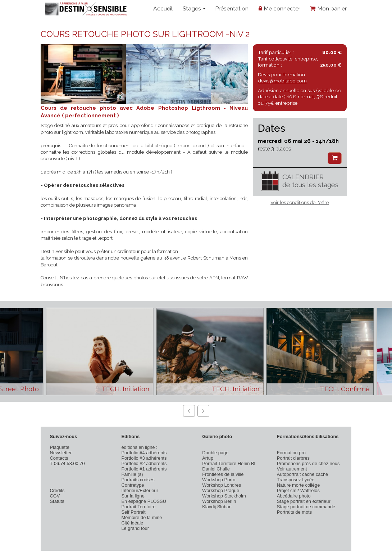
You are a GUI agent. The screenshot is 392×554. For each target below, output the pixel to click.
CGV (55, 496)
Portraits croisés (138, 480)
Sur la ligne (133, 496)
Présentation (232, 8)
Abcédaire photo (294, 496)
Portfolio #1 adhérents (144, 469)
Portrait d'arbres (293, 458)
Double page (215, 453)
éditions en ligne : (139, 447)
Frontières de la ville (223, 474)
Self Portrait (133, 512)
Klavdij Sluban (217, 507)
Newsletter (61, 453)
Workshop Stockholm (224, 496)
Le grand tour (135, 528)
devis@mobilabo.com (282, 81)
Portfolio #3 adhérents (144, 458)
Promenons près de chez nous (308, 463)
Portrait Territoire (138, 507)
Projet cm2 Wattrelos (298, 490)
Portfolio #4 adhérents (144, 453)
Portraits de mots (294, 512)
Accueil (163, 8)
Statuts (57, 501)
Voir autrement (292, 469)
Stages (194, 8)
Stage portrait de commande (306, 507)
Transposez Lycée (296, 480)
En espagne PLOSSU (144, 501)
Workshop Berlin (219, 501)
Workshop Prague (221, 490)
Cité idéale (132, 523)
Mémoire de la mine (142, 517)
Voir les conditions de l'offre (300, 202)
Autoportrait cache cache (302, 474)
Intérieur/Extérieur (140, 490)
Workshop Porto (219, 480)
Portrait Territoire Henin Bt (229, 463)
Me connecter (279, 8)
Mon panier (329, 8)
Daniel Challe (216, 469)
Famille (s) (132, 474)
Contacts (59, 458)
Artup (208, 458)
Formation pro (291, 453)
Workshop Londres (222, 485)
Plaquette (60, 447)
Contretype (133, 485)
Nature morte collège (298, 485)
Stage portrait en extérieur (304, 501)
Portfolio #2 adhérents (144, 463)
